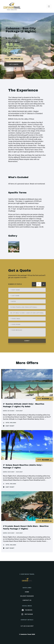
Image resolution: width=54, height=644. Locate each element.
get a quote (14, 64)
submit (27, 341)
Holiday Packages (27, 596)
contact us (27, 600)
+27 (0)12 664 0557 (27, 626)
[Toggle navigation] (49, 6)
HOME (27, 592)
